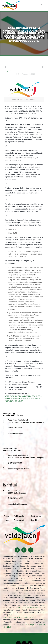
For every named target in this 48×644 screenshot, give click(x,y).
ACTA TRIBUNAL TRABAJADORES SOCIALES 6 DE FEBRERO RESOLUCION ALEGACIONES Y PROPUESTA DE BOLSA (23, 399)
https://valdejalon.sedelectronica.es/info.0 (19, 617)
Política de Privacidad (19, 518)
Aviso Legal (7, 518)
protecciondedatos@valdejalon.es (29, 607)
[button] (41, 5)
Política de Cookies (36, 518)
